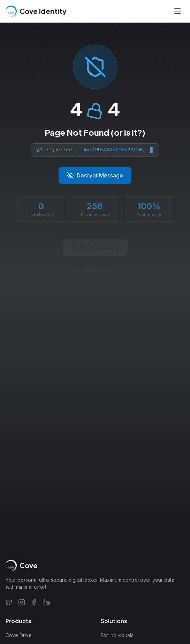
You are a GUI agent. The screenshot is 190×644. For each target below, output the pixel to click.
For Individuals (117, 635)
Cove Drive (19, 635)
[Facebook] (34, 602)
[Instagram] (22, 602)
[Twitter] (9, 602)
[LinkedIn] (47, 602)
